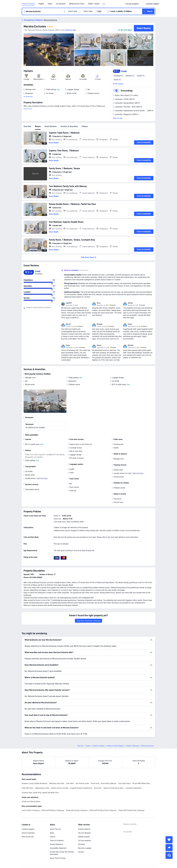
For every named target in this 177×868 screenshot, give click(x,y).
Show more (28, 109)
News (52, 817)
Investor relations (84, 813)
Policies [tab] (85, 126)
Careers (53, 821)
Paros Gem (98, 772)
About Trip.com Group (58, 842)
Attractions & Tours (77, 4)
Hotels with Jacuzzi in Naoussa (77, 794)
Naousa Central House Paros (113, 772)
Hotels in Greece (99, 730)
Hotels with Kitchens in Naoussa (53, 794)
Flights (41, 4)
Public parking (73, 378)
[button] (104, 4)
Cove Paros (70, 767)
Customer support (28, 813)
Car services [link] (61, 4)
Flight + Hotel (94, 4)
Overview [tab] (27, 126)
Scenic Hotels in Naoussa (31, 794)
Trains (50, 4)
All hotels (81, 828)
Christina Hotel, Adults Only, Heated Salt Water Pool (40, 777)
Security (81, 836)
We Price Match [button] (126, 30)
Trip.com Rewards (84, 817)
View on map (118, 118)
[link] (132, 4)
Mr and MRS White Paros (141, 767)
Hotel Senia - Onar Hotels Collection (104, 767)
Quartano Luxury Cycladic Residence (35, 767)
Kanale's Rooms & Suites (60, 772)
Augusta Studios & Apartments (81, 772)
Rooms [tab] (38, 126)
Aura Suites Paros (124, 767)
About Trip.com (55, 813)
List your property (84, 824)
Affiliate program (84, 821)
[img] (49, 50)
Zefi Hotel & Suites (82, 767)
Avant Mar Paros (28, 772)
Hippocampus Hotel (42, 772)
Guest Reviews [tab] (51, 126)
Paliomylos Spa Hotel (57, 767)
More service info (28, 821)
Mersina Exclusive (35, 26)
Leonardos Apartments (133, 772)
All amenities (28, 97)
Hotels (88, 730)
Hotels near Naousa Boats (31, 785)
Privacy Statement (56, 828)
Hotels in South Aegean (115, 730)
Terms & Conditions (57, 824)
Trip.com (80, 730)
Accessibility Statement (58, 832)
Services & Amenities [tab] (69, 126)
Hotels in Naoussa (132, 730)
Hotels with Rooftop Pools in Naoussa (103, 794)
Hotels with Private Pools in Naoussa (131, 794)
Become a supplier (85, 832)
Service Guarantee (28, 817)
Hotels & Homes (28, 4)
